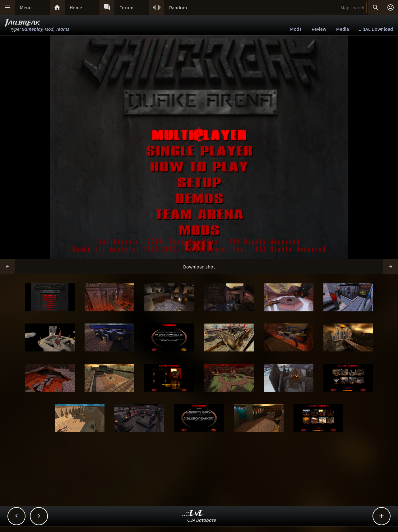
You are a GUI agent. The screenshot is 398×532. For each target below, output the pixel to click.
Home (76, 7)
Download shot (199, 267)
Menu (26, 7)
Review (319, 29)
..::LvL (193, 514)
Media (342, 29)
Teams (62, 29)
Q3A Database (202, 520)
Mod (49, 29)
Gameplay (32, 29)
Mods (296, 29)
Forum (126, 7)
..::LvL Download (376, 29)
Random (178, 7)
